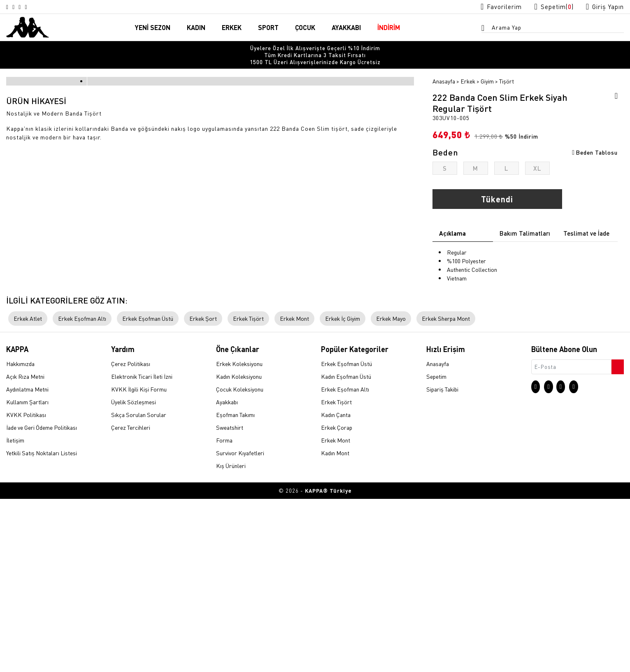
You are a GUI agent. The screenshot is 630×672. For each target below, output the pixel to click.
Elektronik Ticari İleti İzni (142, 550)
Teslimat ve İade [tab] (586, 221)
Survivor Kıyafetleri (240, 626)
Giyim (487, 69)
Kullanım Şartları (27, 575)
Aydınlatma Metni (27, 563)
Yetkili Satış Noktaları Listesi (42, 626)
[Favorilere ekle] (614, 85)
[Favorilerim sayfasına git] (488, 7)
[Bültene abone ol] (617, 538)
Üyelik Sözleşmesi (134, 575)
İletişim (15, 614)
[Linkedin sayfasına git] (39, 7)
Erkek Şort (203, 491)
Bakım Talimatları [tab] (525, 221)
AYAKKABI (346, 28)
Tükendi (497, 187)
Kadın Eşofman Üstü (346, 550)
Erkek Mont (294, 491)
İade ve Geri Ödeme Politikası (42, 601)
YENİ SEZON (153, 28)
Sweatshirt (230, 601)
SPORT (268, 28)
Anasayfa (444, 69)
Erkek (468, 69)
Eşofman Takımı (235, 588)
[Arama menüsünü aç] (486, 29)
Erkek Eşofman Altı (82, 491)
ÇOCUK (305, 28)
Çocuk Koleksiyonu (240, 563)
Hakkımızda (20, 537)
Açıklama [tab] (452, 221)
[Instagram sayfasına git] (9, 7)
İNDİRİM (389, 28)
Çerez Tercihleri (131, 601)
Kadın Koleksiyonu (239, 550)
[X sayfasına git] (19, 7)
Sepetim (436, 550)
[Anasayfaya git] (28, 27)
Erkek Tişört (248, 491)
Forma (224, 614)
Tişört (507, 69)
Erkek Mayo (391, 491)
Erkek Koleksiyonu (239, 537)
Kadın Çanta (336, 588)
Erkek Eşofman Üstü (148, 491)
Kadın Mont (335, 626)
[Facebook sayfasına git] (29, 7)
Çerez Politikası (131, 537)
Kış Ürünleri (231, 639)
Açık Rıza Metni (25, 550)
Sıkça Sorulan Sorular (139, 588)
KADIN (196, 28)
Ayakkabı (227, 575)
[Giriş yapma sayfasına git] (602, 7)
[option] (315, 49)
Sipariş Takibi (442, 563)
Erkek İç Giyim (343, 491)
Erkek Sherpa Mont (446, 491)
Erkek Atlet (28, 491)
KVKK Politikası (26, 588)
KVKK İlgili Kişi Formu (139, 563)
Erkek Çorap (337, 601)
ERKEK (232, 28)
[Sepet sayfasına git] (546, 7)
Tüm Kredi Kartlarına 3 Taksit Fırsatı (315, 49)
